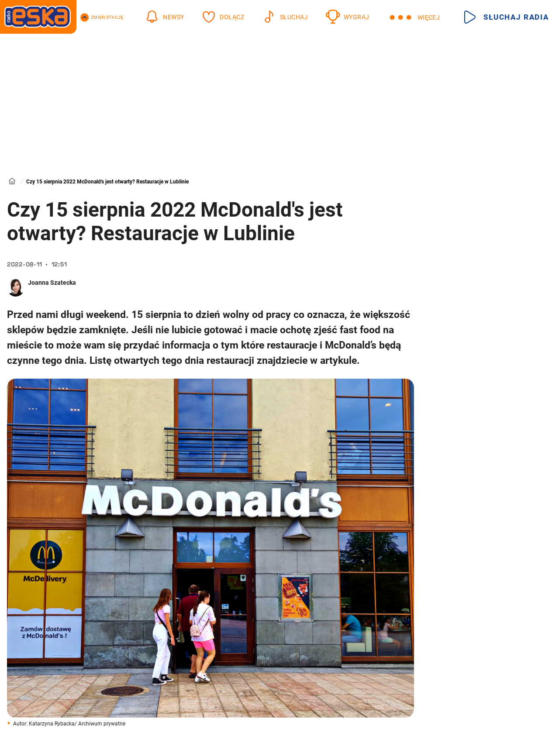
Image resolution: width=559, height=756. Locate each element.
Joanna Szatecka (52, 283)
